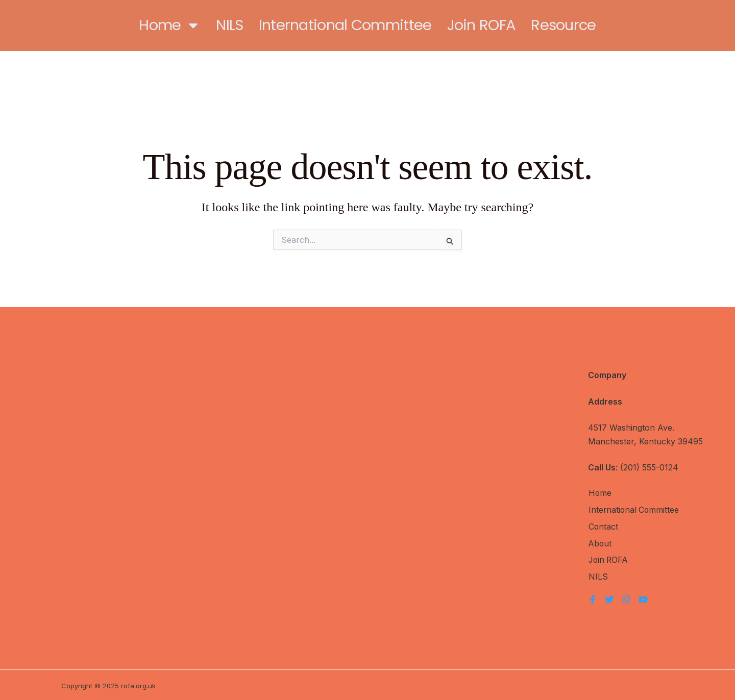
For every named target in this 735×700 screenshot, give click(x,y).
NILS (229, 25)
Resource (563, 25)
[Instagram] (626, 598)
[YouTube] (643, 598)
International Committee (345, 25)
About (600, 543)
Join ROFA (482, 25)
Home (170, 25)
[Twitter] (609, 598)
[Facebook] (593, 598)
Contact (603, 527)
